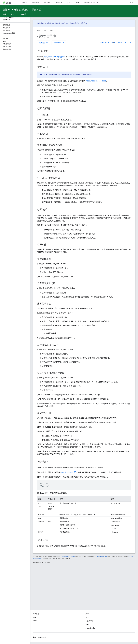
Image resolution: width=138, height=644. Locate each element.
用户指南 (47, 3)
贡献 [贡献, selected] (4, 14)
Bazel (39, 31)
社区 (45, 31)
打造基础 (40, 23)
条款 (34, 637)
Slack (87, 624)
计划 (13, 14)
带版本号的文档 (90, 3)
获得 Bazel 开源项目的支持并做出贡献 (22, 10)
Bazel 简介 (23, 3)
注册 (86, 23)
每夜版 (103, 43)
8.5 (115, 43)
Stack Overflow (91, 628)
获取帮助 (23, 14)
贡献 (51, 31)
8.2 (126, 43)
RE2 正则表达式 (67, 472)
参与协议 (77, 23)
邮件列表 (66, 23)
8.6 (112, 43)
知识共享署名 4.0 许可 (68, 556)
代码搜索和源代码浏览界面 (55, 57)
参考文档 (59, 3)
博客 (34, 617)
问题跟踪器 (89, 621)
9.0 (108, 43)
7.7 (130, 43)
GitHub (131, 3)
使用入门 (36, 3)
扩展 (69, 3)
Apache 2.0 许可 (102, 556)
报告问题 (44, 43)
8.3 (122, 43)
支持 (87, 617)
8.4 (119, 43)
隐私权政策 (42, 637)
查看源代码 (59, 43)
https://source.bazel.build (96, 81)
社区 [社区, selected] (78, 3)
